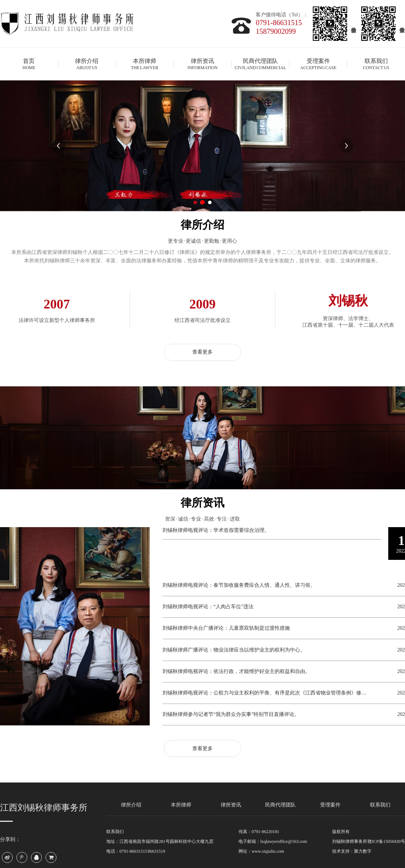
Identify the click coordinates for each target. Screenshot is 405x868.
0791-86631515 (279, 23)
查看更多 (202, 352)
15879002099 (276, 31)
